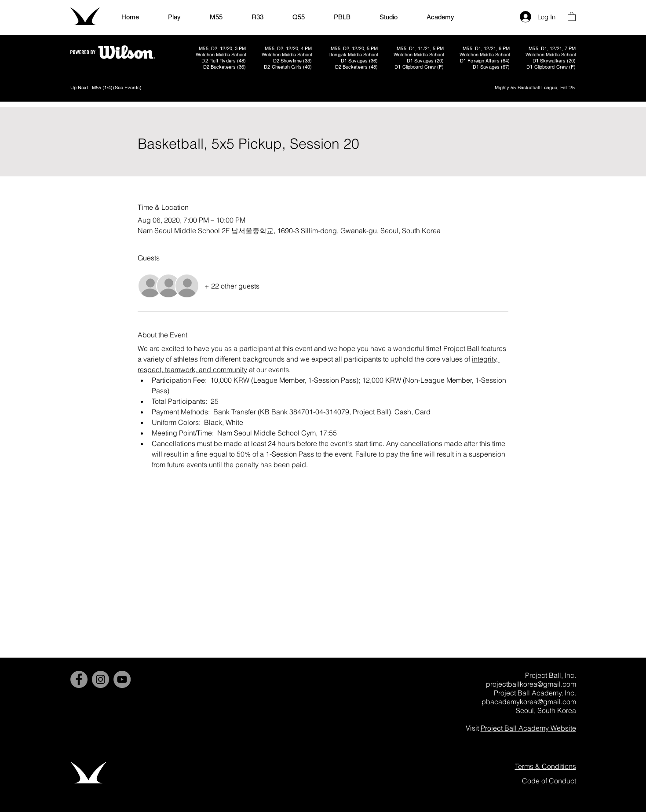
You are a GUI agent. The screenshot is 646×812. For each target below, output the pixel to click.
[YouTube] (122, 679)
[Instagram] (100, 679)
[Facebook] (79, 679)
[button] (572, 16)
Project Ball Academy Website (528, 728)
